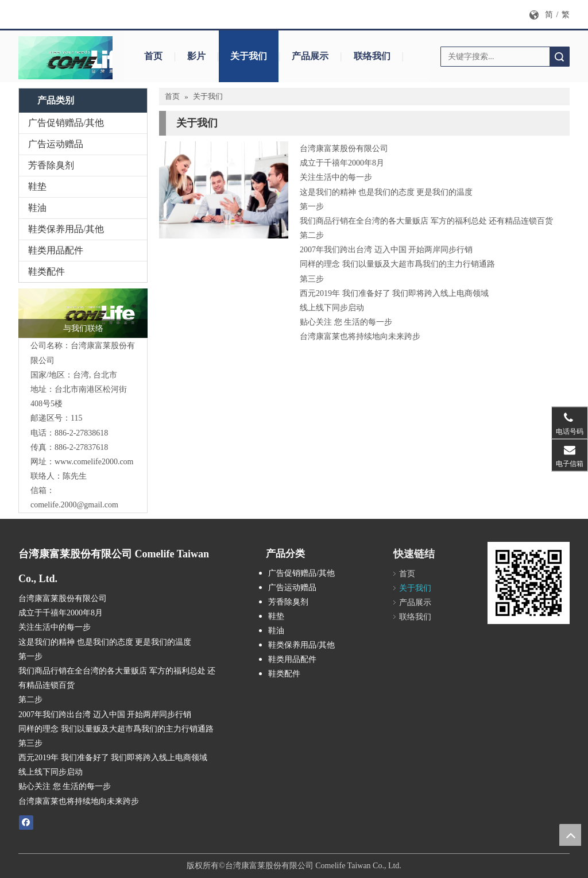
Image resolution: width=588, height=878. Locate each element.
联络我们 (372, 56)
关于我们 (249, 56)
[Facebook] (26, 822)
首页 (153, 56)
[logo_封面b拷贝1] (79, 58)
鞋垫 (37, 186)
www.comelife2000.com (94, 462)
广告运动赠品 (56, 144)
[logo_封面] (83, 313)
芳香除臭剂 (51, 165)
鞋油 (37, 208)
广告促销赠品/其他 (66, 123)
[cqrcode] (529, 583)
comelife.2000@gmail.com (74, 505)
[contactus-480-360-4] (224, 190)
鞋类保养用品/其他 (66, 229)
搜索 (559, 57)
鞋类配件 (47, 272)
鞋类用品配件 (56, 250)
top (570, 835)
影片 (196, 56)
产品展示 (310, 56)
